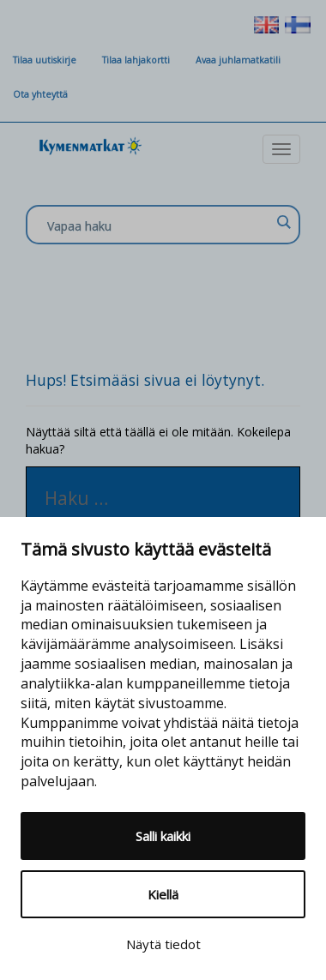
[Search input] (159, 225)
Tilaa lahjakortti (136, 60)
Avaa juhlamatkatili (238, 60)
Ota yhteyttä (40, 94)
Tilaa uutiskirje (45, 60)
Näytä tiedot (163, 944)
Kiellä (163, 894)
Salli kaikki (163, 836)
